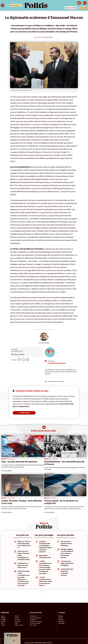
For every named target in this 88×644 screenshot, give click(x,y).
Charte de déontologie (32, 632)
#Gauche (61, 581)
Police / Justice (19, 586)
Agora (2, 577)
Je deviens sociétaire (35, 579)
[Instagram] (38, 638)
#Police (60, 579)
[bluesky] (27, 638)
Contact (8, 632)
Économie (17, 581)
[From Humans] (43, 638)
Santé (16, 584)
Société (3, 583)
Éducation (17, 583)
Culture (3, 586)
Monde (17, 577)
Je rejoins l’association (36, 583)
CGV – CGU (44, 632)
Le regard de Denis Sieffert (57, 363)
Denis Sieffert (38, 37)
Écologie (3, 581)
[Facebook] (22, 638)
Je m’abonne (33, 581)
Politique (3, 579)
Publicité (71, 632)
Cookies (78, 632)
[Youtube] (32, 638)
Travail (17, 579)
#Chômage (61, 584)
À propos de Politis (35, 584)
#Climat (60, 577)
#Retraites (61, 583)
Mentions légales (18, 632)
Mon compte (33, 586)
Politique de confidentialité (58, 632)
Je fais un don (33, 577)
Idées (2, 584)
